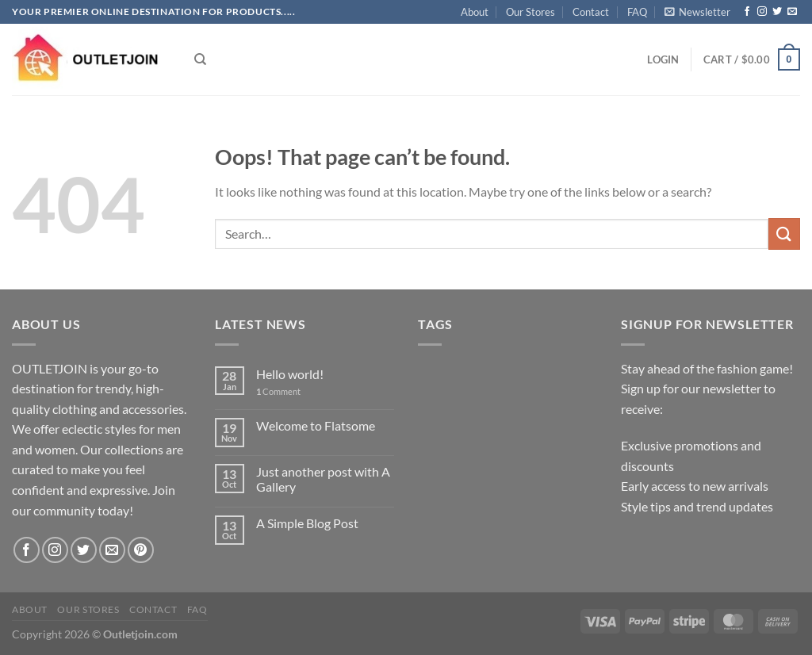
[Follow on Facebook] (747, 12)
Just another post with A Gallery (323, 479)
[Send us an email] (792, 12)
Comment (278, 391)
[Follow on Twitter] (777, 12)
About (475, 12)
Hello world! (290, 374)
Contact (591, 12)
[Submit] (784, 234)
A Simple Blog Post (307, 523)
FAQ (637, 12)
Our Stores (530, 12)
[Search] (200, 59)
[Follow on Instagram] (762, 12)
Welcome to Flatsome (316, 425)
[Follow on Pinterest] (141, 550)
